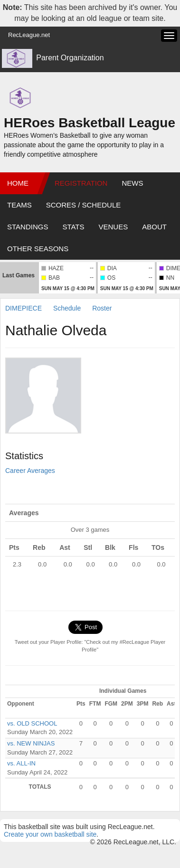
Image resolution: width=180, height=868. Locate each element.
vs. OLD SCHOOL (32, 723)
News (132, 183)
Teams (19, 205)
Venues (114, 227)
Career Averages (30, 471)
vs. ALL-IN (21, 763)
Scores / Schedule (84, 205)
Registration (81, 183)
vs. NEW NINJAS (31, 743)
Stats (73, 227)
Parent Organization (70, 58)
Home (18, 183)
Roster (102, 308)
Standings (28, 227)
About (154, 227)
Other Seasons (38, 249)
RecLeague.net (29, 35)
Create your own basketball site (50, 834)
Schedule (67, 308)
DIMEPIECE (24, 308)
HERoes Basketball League (90, 123)
